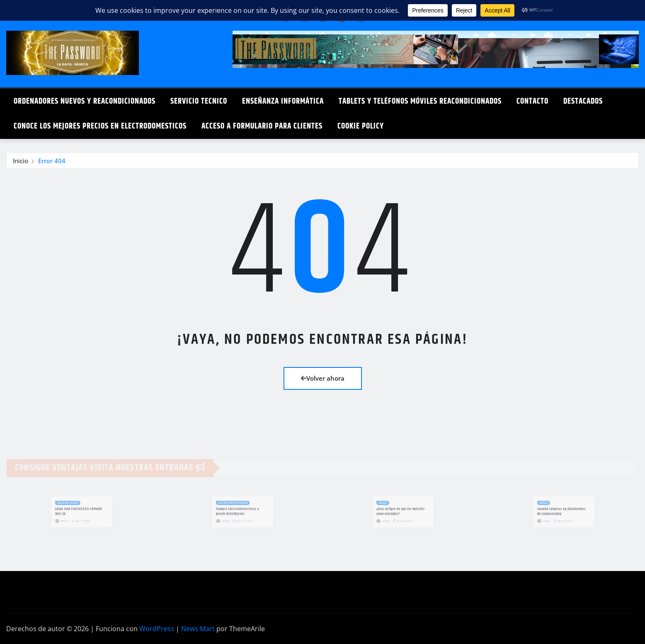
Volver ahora (323, 378)
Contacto (532, 101)
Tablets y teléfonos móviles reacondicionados (420, 101)
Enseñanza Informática (283, 101)
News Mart (198, 629)
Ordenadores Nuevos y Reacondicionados (85, 101)
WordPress (157, 629)
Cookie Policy (361, 126)
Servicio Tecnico (199, 101)
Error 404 (52, 163)
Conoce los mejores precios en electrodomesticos (100, 126)
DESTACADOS (583, 101)
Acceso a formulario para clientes (262, 126)
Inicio (21, 163)
